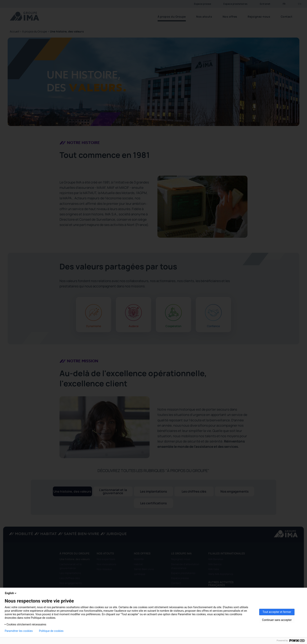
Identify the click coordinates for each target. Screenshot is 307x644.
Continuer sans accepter (277, 620)
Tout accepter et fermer (277, 612)
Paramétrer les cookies (19, 631)
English (11, 593)
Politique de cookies (51, 631)
